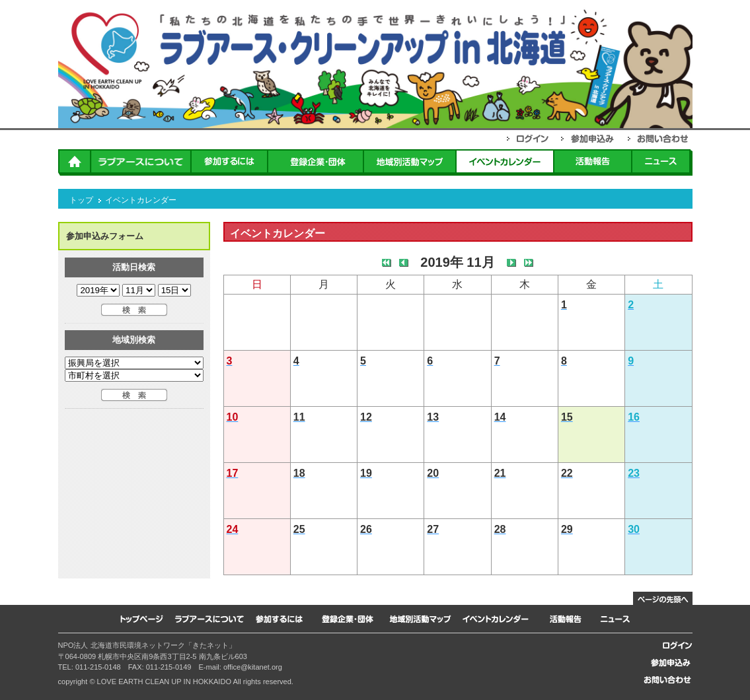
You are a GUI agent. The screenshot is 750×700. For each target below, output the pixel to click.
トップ (81, 200)
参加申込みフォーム (105, 236)
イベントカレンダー (141, 200)
